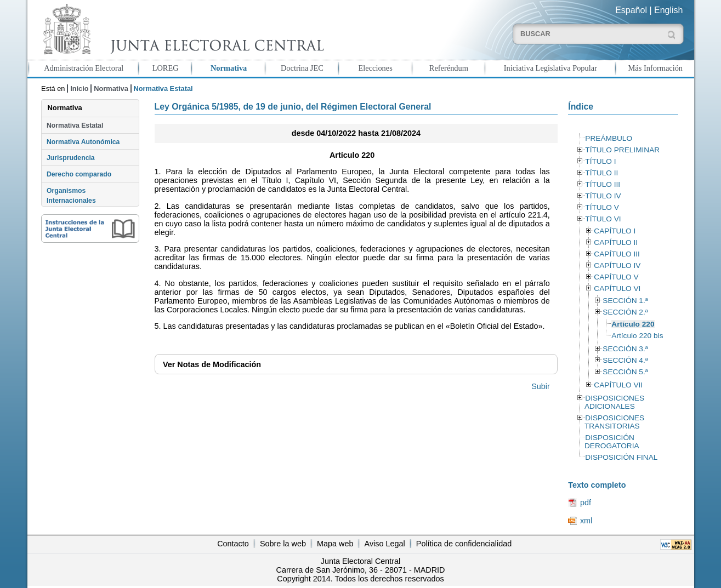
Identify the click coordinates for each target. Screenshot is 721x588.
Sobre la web (283, 544)
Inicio (79, 89)
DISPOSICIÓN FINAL (621, 457)
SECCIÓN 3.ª (625, 349)
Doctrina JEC (302, 68)
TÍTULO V (602, 207)
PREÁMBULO (609, 138)
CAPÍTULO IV (617, 266)
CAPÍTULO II (616, 242)
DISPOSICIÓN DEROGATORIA (612, 442)
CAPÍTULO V (616, 277)
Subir (541, 386)
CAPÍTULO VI (617, 289)
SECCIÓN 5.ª (625, 372)
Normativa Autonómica (83, 142)
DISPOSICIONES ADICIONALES (614, 402)
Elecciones (375, 68)
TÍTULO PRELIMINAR (622, 150)
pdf (586, 503)
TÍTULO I (600, 161)
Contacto (233, 544)
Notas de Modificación (212, 364)
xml (586, 521)
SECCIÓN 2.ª (625, 312)
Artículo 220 (633, 324)
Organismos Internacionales (71, 196)
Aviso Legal (385, 544)
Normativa (229, 68)
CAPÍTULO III (617, 254)
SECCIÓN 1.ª (625, 301)
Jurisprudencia (71, 158)
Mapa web (335, 544)
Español (631, 10)
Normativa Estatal (75, 125)
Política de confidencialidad (464, 544)
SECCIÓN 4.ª (625, 360)
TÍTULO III (603, 184)
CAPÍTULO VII (618, 385)
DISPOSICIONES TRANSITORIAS (614, 422)
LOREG (166, 68)
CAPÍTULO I (615, 231)
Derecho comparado (79, 174)
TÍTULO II (601, 173)
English (668, 10)
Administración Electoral (84, 68)
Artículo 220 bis (637, 336)
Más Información (656, 68)
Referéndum (449, 68)
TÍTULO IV (603, 196)
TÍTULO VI (603, 219)
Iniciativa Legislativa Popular (550, 68)
